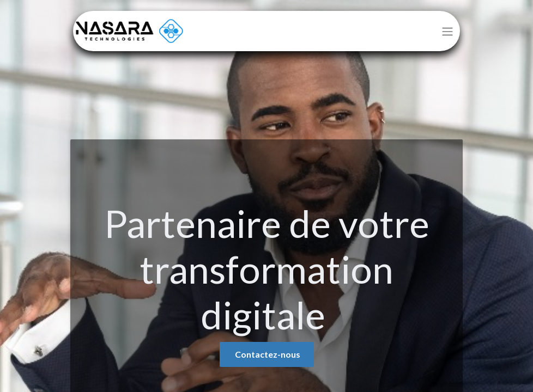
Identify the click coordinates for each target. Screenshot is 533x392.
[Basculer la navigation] (447, 31)
